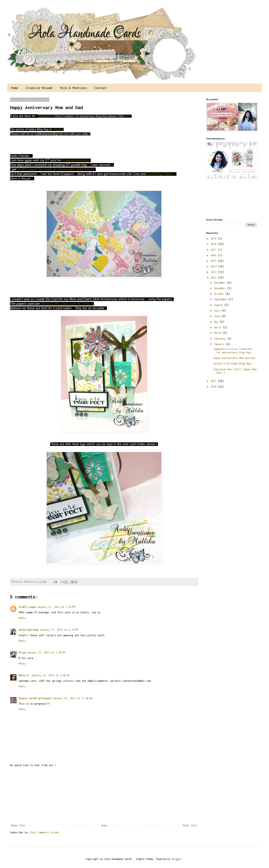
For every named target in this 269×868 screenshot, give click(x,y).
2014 (214, 266)
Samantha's (46, 116)
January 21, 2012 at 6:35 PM (59, 630)
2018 (214, 244)
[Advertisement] (104, 795)
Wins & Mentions (74, 88)
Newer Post (18, 825)
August (219, 305)
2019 (214, 238)
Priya (22, 652)
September (221, 299)
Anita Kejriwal (29, 630)
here (127, 116)
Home (15, 88)
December (221, 283)
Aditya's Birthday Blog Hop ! (233, 364)
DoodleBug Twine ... (162, 174)
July (218, 311)
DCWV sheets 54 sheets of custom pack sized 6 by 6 (56, 169)
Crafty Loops (27, 607)
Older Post (190, 825)
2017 (214, 250)
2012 (214, 278)
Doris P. (24, 675)
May (217, 322)
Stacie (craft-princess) (35, 698)
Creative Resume (39, 88)
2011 (214, 381)
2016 (214, 255)
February (221, 339)
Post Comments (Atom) (44, 832)
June (218, 316)
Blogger (177, 859)
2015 (214, 261)
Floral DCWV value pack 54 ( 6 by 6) (67, 304)
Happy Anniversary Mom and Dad (234, 358)
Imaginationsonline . (76, 160)
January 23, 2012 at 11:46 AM (72, 698)
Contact (101, 88)
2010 (214, 387)
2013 (214, 272)
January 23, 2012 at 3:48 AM (50, 675)
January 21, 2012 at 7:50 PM (46, 652)
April (218, 327)
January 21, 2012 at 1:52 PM (56, 607)
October (220, 294)
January (220, 344)
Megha (59, 129)
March (218, 333)
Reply (22, 618)
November (221, 288)
